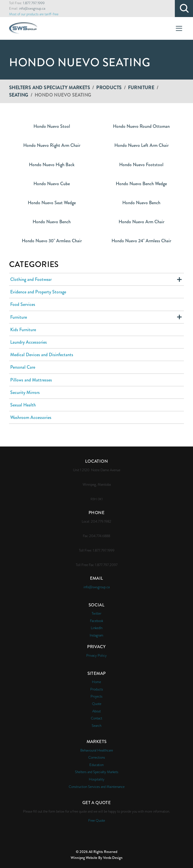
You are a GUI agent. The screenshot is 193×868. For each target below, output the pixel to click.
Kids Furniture (23, 330)
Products (109, 88)
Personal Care (23, 367)
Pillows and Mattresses (31, 380)
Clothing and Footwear (31, 279)
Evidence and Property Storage (38, 292)
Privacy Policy (96, 655)
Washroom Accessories (31, 417)
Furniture (141, 88)
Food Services (23, 304)
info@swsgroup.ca (32, 8)
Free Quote (97, 820)
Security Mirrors (25, 392)
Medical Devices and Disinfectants (42, 355)
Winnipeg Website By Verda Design (97, 858)
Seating (19, 95)
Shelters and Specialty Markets (50, 88)
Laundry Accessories (29, 342)
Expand (179, 279)
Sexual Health (23, 405)
